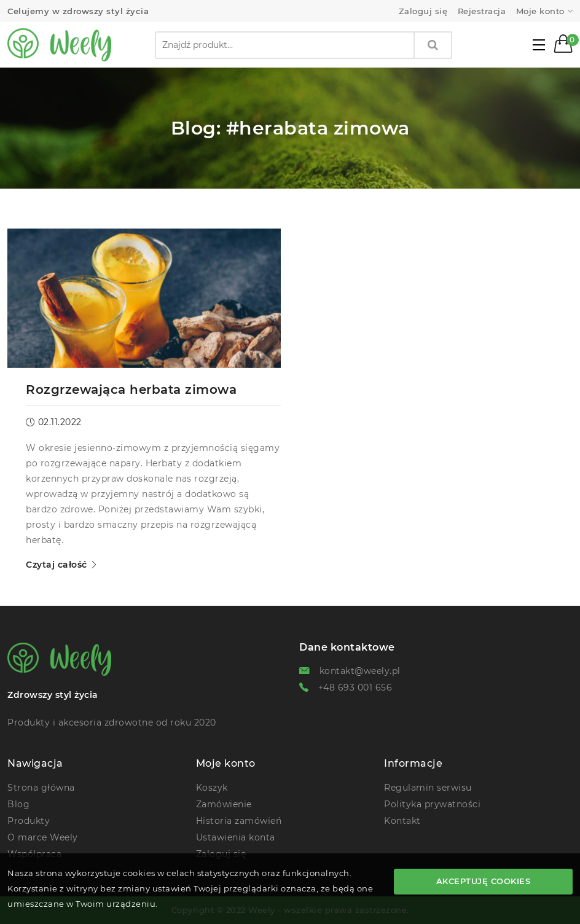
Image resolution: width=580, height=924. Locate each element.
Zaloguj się (423, 11)
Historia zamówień (239, 821)
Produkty (29, 821)
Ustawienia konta (236, 837)
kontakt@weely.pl (360, 671)
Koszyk (212, 788)
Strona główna (41, 788)
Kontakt (402, 821)
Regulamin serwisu (428, 788)
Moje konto (540, 11)
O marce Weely (43, 837)
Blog (18, 804)
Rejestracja (482, 11)
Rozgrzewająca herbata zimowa (131, 390)
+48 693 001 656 (355, 687)
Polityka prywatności (432, 804)
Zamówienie (224, 804)
